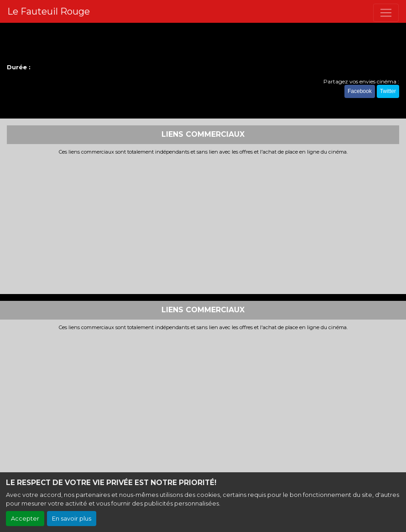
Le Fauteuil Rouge (49, 11)
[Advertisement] (203, 223)
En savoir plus (72, 519)
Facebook (360, 91)
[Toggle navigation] (386, 13)
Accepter (25, 519)
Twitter (388, 91)
